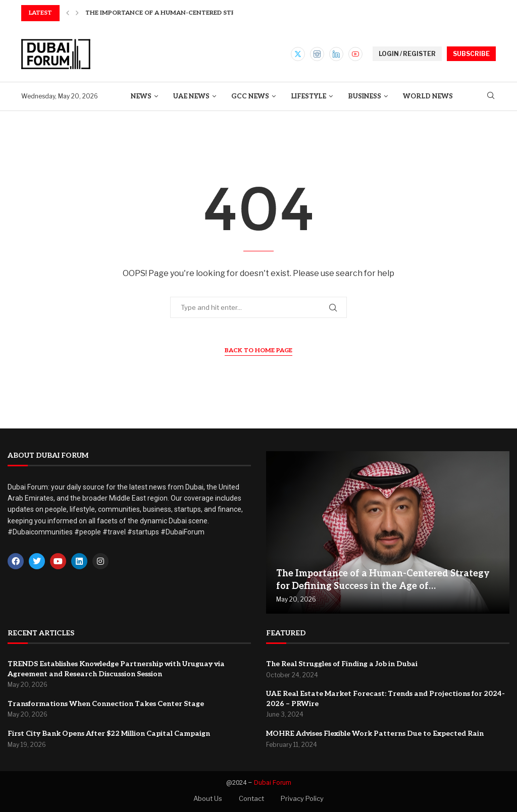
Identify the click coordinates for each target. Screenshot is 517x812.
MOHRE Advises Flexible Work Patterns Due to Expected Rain (375, 734)
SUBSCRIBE (471, 54)
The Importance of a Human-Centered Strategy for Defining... (196, 13)
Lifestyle (308, 96)
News (141, 96)
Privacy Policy (302, 798)
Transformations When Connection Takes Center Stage (106, 704)
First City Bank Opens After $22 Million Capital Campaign (109, 734)
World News (428, 96)
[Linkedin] (336, 54)
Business (365, 96)
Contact (251, 798)
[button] (68, 13)
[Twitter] (298, 54)
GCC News (250, 96)
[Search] (491, 96)
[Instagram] (317, 54)
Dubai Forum (273, 782)
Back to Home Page (258, 350)
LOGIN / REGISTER (407, 54)
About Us (208, 798)
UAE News (191, 96)
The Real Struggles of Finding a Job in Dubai (342, 664)
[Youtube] (355, 54)
